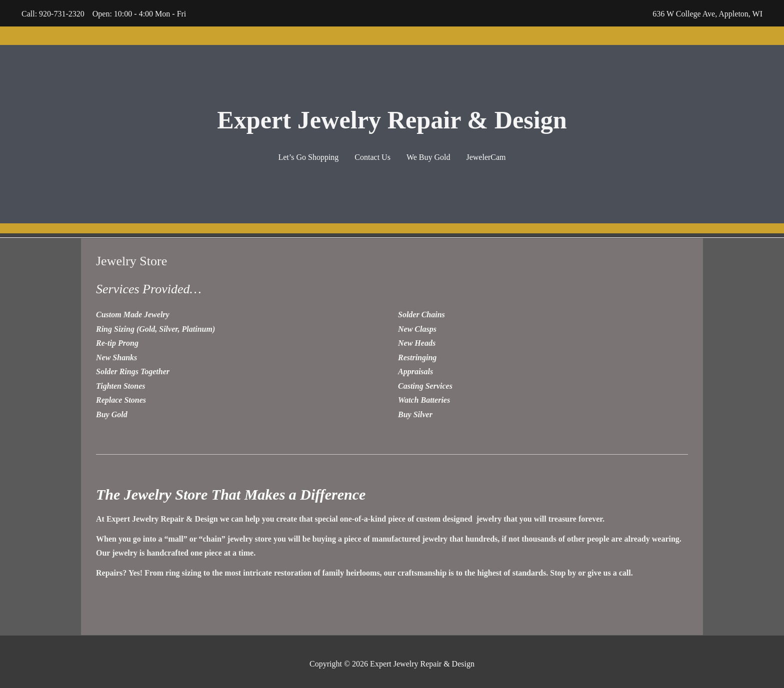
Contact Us (372, 156)
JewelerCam (486, 156)
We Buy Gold (428, 156)
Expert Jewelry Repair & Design (392, 117)
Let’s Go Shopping (308, 156)
